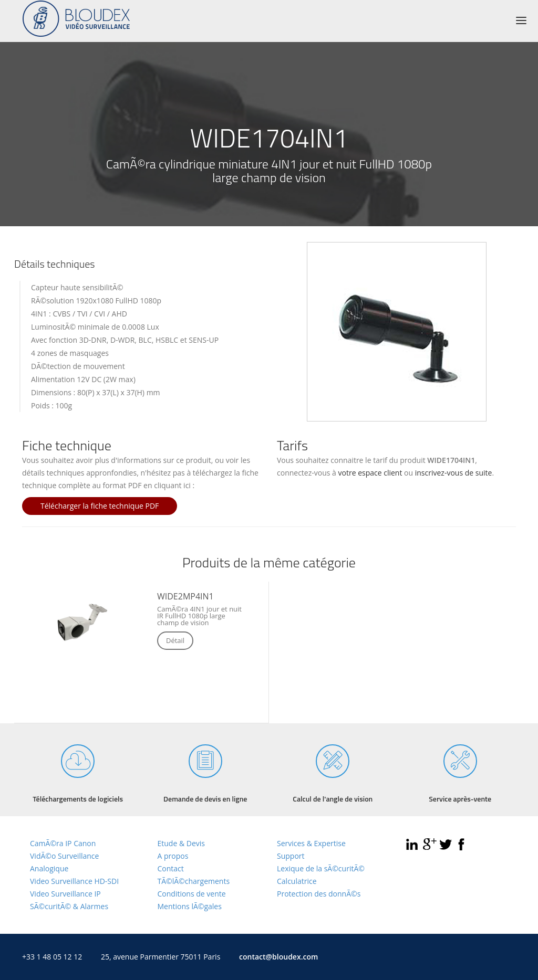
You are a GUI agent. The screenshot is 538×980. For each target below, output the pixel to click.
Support (291, 856)
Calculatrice (297, 881)
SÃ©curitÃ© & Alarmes (69, 906)
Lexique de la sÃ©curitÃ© (321, 868)
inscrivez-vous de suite (454, 473)
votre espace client (370, 473)
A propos (173, 856)
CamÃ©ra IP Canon (63, 843)
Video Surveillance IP (65, 894)
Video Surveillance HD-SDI (74, 881)
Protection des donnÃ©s (319, 894)
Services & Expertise (311, 843)
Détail (175, 640)
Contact (171, 868)
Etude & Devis (181, 843)
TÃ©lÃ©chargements (194, 881)
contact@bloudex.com (278, 957)
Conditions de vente (192, 894)
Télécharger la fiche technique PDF (100, 506)
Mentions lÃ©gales (190, 906)
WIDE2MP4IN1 (185, 596)
